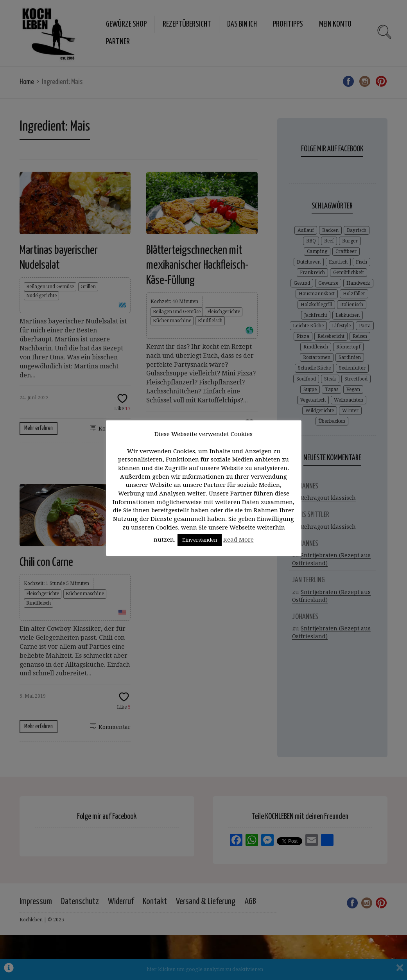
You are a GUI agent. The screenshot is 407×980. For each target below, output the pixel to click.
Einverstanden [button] (200, 540)
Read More (238, 540)
